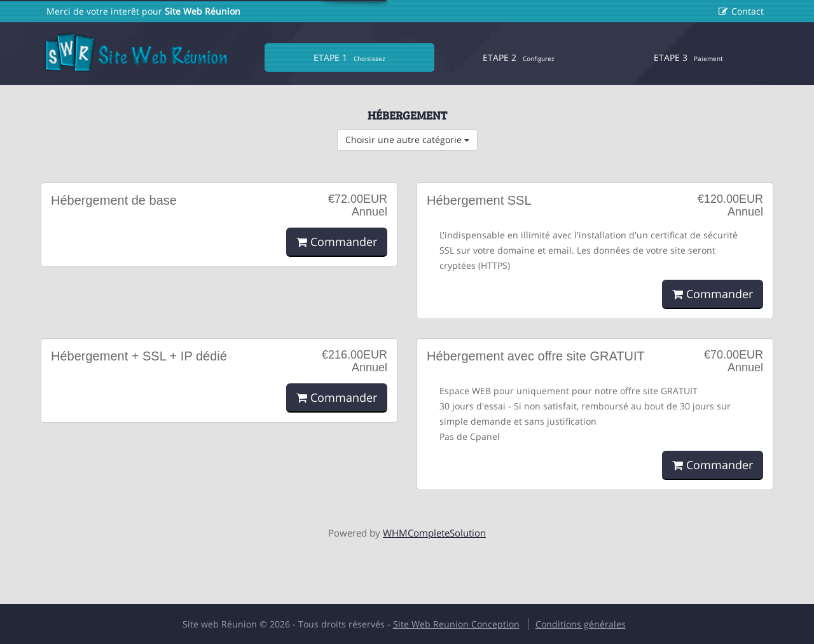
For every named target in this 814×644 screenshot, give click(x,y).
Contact (748, 11)
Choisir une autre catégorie (407, 140)
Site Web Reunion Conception (456, 624)
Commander (337, 242)
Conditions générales (581, 624)
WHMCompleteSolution (434, 533)
